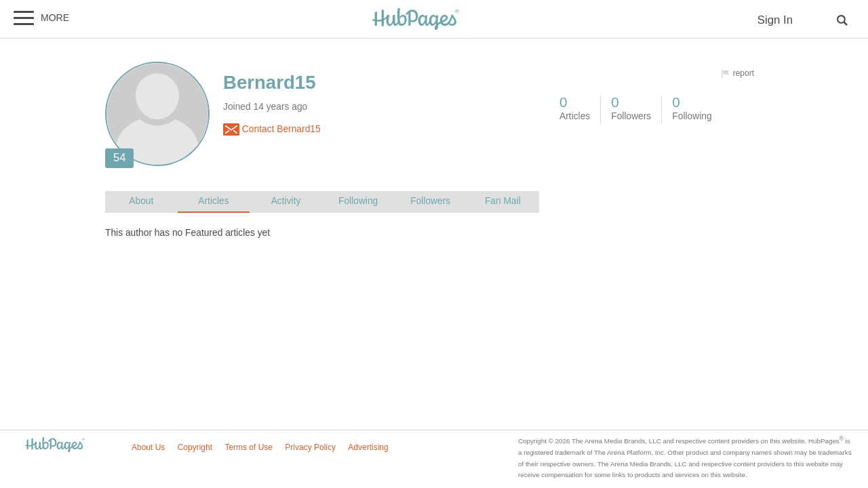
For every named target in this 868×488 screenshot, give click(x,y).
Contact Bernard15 (272, 129)
